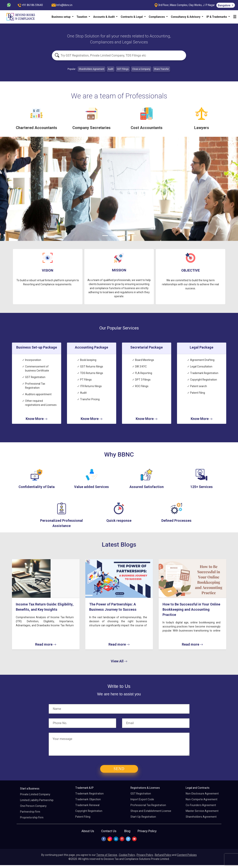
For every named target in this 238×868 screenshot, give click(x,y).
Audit (111, 69)
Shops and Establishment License (151, 811)
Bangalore (224, 5)
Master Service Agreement (202, 811)
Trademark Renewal (87, 805)
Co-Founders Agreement (201, 805)
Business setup (61, 17)
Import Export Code (142, 799)
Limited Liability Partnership (37, 800)
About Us (88, 831)
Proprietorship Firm (32, 818)
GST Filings (123, 69)
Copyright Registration (89, 811)
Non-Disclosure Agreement (202, 794)
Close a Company (141, 69)
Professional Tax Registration (148, 805)
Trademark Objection (88, 799)
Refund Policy (163, 855)
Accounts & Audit (104, 17)
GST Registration (141, 794)
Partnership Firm (30, 812)
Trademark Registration (89, 794)
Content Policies (187, 855)
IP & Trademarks (217, 17)
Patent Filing (83, 817)
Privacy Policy (147, 831)
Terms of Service (107, 855)
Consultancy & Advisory (186, 17)
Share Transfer (161, 69)
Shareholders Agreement (91, 69)
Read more (46, 645)
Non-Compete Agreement (202, 799)
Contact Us (109, 831)
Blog (127, 831)
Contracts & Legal (132, 17)
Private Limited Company (35, 794)
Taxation (82, 17)
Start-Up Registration (143, 817)
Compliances (157, 17)
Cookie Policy (127, 855)
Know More (36, 419)
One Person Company (33, 806)
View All (119, 661)
